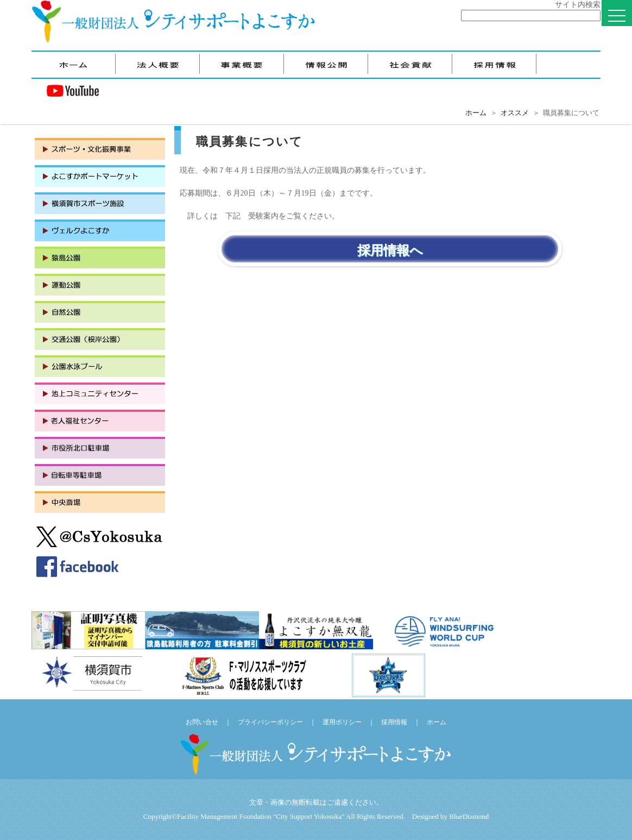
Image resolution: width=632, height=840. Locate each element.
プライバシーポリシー (270, 722)
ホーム (476, 113)
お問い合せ (202, 722)
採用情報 (394, 722)
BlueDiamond (469, 816)
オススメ (515, 113)
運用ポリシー (342, 722)
